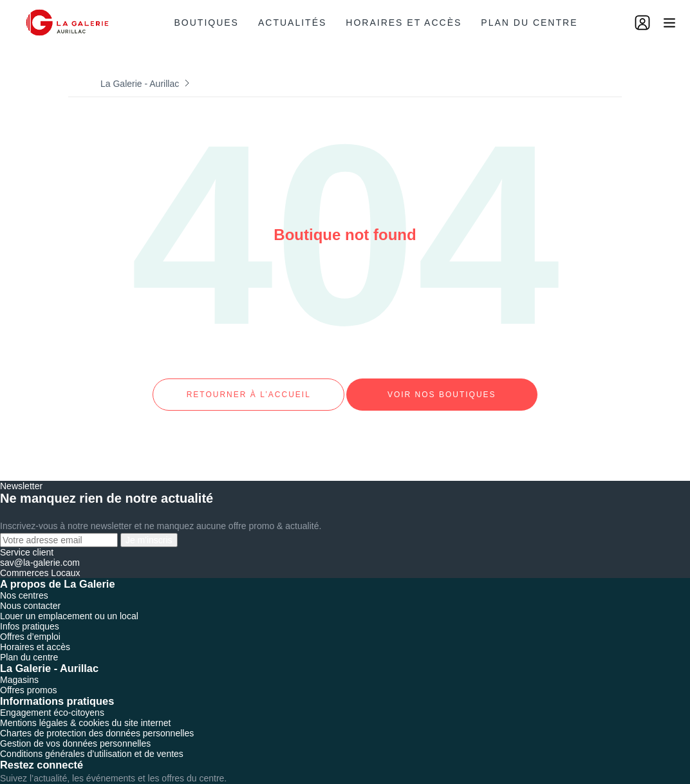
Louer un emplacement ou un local (69, 604)
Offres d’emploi (30, 625)
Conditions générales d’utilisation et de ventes (92, 742)
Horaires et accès (404, 23)
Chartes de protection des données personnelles (97, 722)
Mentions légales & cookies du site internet (85, 711)
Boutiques (207, 23)
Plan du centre (529, 23)
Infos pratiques (30, 615)
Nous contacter (30, 594)
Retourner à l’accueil (248, 389)
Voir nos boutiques (442, 389)
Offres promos (28, 678)
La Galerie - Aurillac (140, 84)
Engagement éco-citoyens (52, 701)
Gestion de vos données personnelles (75, 732)
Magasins (19, 668)
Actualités (292, 23)
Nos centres (24, 584)
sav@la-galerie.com (40, 551)
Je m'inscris (149, 528)
